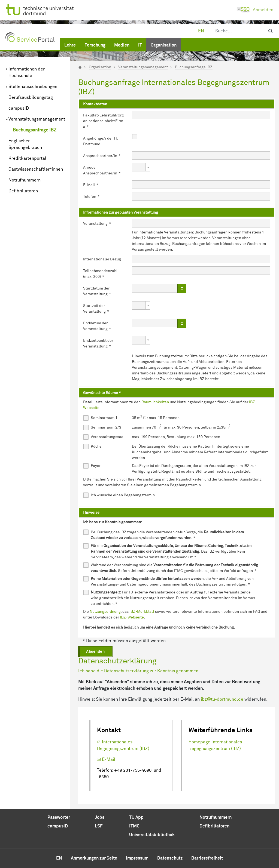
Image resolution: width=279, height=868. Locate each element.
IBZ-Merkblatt (142, 612)
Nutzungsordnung (105, 612)
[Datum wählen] (182, 288)
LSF (99, 826)
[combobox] (138, 167)
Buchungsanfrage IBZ (35, 130)
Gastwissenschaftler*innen (36, 169)
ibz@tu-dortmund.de (222, 699)
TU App (136, 817)
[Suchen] (238, 31)
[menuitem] (70, 44)
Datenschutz (170, 858)
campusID (19, 108)
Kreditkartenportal (27, 158)
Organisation (100, 67)
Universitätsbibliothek (152, 835)
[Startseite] (80, 67)
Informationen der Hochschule (27, 72)
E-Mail (109, 759)
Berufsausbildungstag (31, 97)
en (201, 31)
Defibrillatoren (23, 191)
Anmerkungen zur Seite (94, 858)
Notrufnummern (25, 180)
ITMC (134, 826)
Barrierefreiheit (207, 858)
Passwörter (59, 817)
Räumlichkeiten (155, 402)
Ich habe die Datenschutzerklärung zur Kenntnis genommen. (139, 671)
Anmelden (255, 10)
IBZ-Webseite (132, 617)
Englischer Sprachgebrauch (25, 144)
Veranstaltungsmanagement (37, 119)
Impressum (137, 858)
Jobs (100, 817)
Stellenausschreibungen (33, 87)
